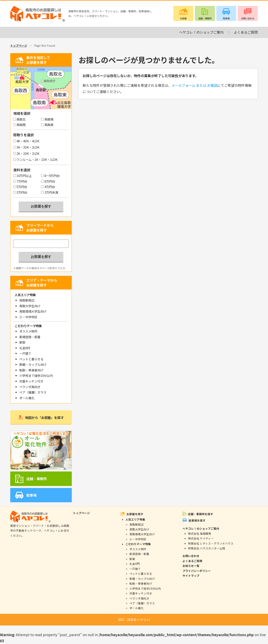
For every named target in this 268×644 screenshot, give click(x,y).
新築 (22, 342)
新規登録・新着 (30, 337)
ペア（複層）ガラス (33, 392)
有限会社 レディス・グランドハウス (211, 543)
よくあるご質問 (246, 32)
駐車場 (226, 18)
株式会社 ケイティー (201, 538)
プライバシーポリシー (197, 571)
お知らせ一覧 (191, 566)
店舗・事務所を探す (200, 514)
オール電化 (27, 398)
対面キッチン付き (31, 381)
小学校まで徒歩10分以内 (36, 375)
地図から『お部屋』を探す (44, 418)
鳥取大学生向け (30, 306)
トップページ (19, 45)
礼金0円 (25, 348)
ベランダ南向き (30, 387)
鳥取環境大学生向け (33, 311)
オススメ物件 (28, 331)
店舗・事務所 (205, 18)
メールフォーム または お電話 (194, 85)
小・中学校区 (28, 317)
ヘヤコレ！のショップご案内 (201, 32)
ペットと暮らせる (31, 359)
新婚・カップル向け (33, 364)
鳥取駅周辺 (27, 300)
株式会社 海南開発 (200, 533)
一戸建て (25, 353)
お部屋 (183, 18)
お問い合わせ (248, 18)
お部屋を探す (135, 514)
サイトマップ (191, 576)
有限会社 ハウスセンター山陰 (207, 548)
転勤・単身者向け (31, 370)
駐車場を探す (197, 520)
